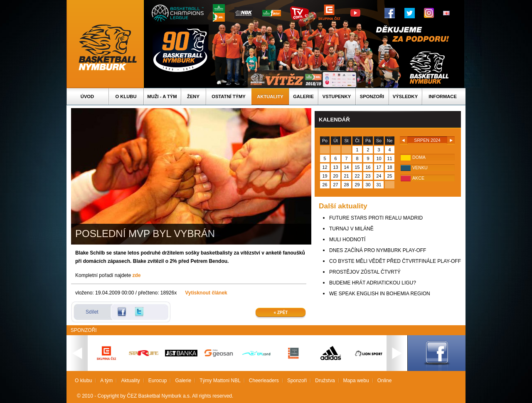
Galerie (303, 96)
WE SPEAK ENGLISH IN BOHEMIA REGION (380, 294)
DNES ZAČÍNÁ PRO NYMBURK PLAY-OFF (378, 250)
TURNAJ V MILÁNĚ (351, 229)
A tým (106, 381)
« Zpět (281, 313)
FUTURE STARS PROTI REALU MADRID (376, 218)
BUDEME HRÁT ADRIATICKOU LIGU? (373, 283)
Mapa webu (356, 381)
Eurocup (158, 381)
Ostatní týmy (229, 96)
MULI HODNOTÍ (347, 240)
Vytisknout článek (206, 293)
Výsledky (405, 96)
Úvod (87, 96)
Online (385, 381)
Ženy (193, 96)
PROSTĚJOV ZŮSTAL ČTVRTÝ (365, 272)
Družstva (325, 381)
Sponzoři (372, 96)
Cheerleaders (264, 381)
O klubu (126, 96)
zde (136, 275)
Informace (443, 96)
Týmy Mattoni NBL (220, 381)
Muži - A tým (162, 96)
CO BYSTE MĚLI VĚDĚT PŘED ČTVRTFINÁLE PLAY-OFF (395, 261)
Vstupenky (337, 96)
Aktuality (270, 96)
